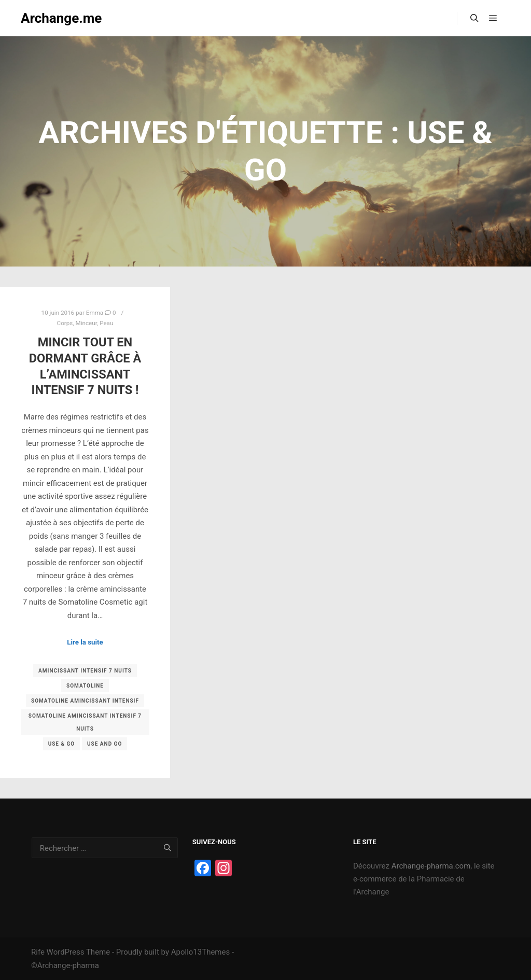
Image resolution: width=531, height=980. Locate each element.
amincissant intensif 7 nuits (85, 671)
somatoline (85, 686)
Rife (38, 952)
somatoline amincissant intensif (85, 701)
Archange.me (61, 18)
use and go (104, 744)
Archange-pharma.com (431, 866)
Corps (65, 323)
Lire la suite (85, 642)
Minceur (86, 323)
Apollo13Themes (201, 952)
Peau (106, 323)
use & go (62, 744)
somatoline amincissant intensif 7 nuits (85, 722)
